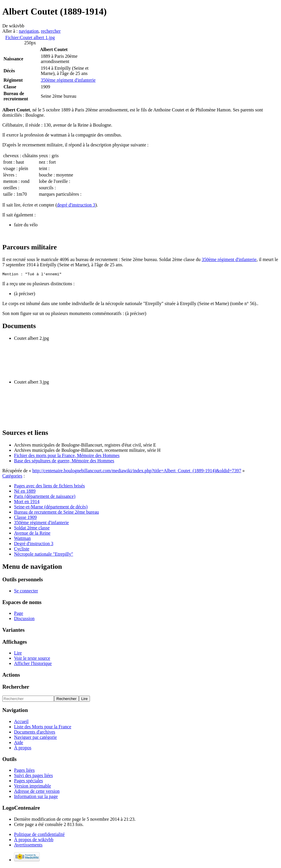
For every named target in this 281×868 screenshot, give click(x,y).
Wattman (22, 539)
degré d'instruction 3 (76, 205)
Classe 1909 (25, 518)
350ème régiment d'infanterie (68, 80)
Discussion (24, 619)
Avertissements (28, 846)
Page (19, 614)
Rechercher (16, 688)
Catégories (12, 477)
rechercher (51, 31)
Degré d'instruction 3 (34, 544)
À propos (23, 749)
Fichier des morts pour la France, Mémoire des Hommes (67, 456)
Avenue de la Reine (32, 534)
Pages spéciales (28, 782)
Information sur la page (36, 797)
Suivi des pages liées (33, 776)
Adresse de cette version (37, 792)
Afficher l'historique (33, 664)
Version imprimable (33, 787)
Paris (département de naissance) (45, 497)
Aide (19, 743)
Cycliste (22, 550)
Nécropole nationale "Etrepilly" (44, 555)
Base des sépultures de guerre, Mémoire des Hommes (64, 462)
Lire (18, 654)
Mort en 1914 (27, 502)
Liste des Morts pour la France (43, 728)
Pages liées (24, 771)
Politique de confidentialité (39, 835)
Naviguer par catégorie (35, 738)
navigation (29, 31)
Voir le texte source (32, 659)
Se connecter (26, 592)
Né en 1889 (25, 492)
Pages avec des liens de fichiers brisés (50, 487)
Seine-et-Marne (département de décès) (51, 508)
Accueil (21, 722)
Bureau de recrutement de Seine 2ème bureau (57, 513)
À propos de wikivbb (34, 840)
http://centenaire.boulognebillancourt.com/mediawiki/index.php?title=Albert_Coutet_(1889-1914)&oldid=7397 (137, 471)
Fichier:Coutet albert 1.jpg (30, 37)
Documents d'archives (35, 733)
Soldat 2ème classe (32, 529)
